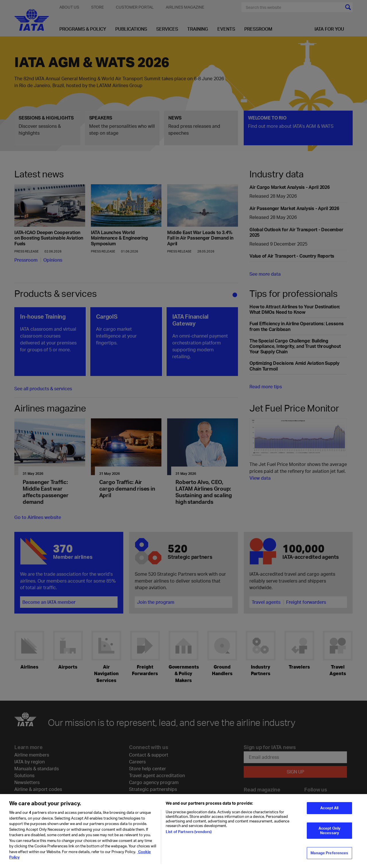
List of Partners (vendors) (189, 835)
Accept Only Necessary (329, 834)
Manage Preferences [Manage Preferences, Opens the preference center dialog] (329, 856)
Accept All (329, 811)
